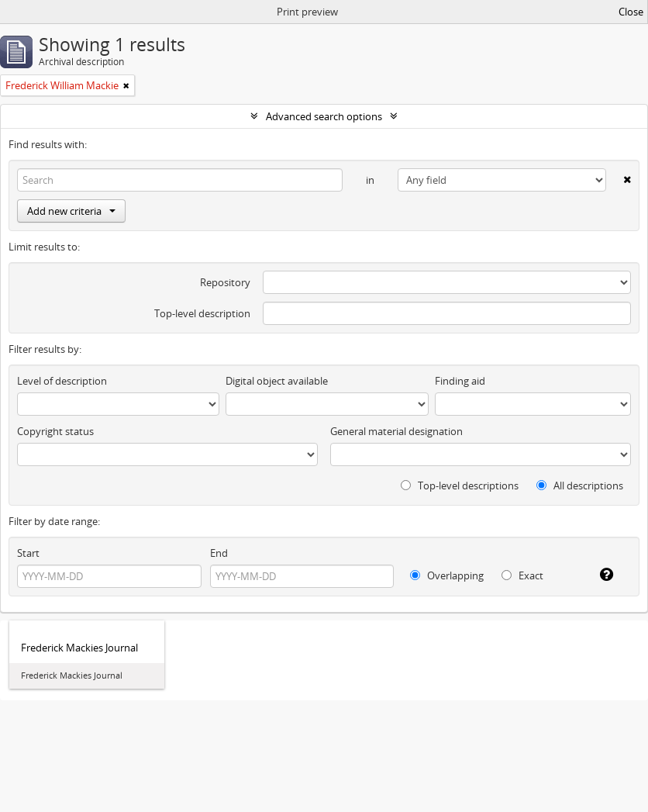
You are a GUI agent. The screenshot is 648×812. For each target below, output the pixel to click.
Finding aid (460, 381)
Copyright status (55, 431)
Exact (522, 575)
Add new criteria (71, 211)
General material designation (396, 431)
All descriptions (580, 485)
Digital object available (277, 381)
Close (631, 12)
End (219, 553)
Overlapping (447, 575)
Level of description (62, 381)
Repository (225, 282)
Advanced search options (324, 116)
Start (28, 553)
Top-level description (202, 313)
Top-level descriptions (460, 485)
